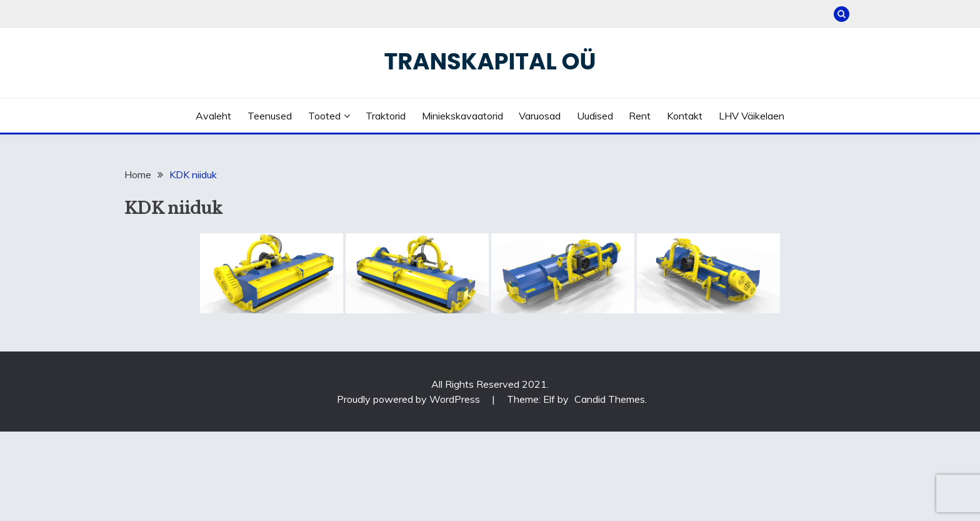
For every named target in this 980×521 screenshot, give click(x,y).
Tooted (324, 116)
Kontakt (685, 116)
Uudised (595, 116)
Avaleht (213, 116)
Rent (640, 116)
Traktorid (386, 116)
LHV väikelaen (752, 116)
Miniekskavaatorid (462, 116)
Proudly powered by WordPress (410, 399)
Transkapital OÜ (490, 61)
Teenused (270, 116)
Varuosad (540, 116)
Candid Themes (610, 399)
